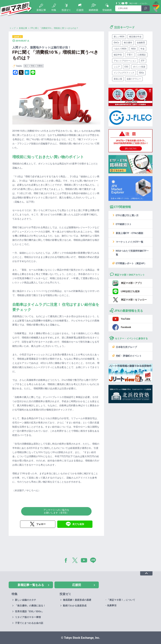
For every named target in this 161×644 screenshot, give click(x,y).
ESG (127, 67)
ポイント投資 (139, 67)
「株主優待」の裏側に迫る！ (30, 606)
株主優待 (128, 43)
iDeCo (116, 43)
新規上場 (118, 79)
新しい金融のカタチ (26, 600)
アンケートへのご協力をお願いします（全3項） (56, 511)
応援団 (80, 10)
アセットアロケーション (125, 61)
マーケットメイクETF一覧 (130, 242)
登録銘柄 (107, 10)
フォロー (41, 524)
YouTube (123, 3)
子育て (130, 55)
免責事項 (112, 605)
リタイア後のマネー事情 (28, 617)
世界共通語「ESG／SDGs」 (29, 611)
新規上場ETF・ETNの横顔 (129, 233)
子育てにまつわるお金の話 (29, 623)
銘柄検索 (93, 10)
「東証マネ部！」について (137, 3)
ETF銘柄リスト (124, 224)
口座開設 (142, 55)
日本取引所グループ (126, 347)
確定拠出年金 (135, 37)
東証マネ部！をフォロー (134, 300)
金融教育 (141, 43)
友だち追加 (78, 524)
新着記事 (41, 10)
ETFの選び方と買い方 (127, 215)
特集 (54, 10)
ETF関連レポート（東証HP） (131, 263)
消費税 (40, 66)
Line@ (126, 3)
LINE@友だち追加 (130, 291)
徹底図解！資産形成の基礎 (77, 600)
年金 (143, 49)
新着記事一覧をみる (31, 585)
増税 (33, 66)
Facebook (117, 3)
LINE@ (94, 561)
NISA (133, 49)
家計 (26, 66)
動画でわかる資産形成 (75, 606)
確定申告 (118, 55)
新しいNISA (119, 37)
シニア (117, 67)
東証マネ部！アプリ (132, 283)
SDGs (141, 73)
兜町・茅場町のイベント (129, 356)
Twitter (120, 3)
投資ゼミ (66, 10)
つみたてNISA (120, 49)
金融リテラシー (134, 79)
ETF (143, 61)
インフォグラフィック (124, 73)
